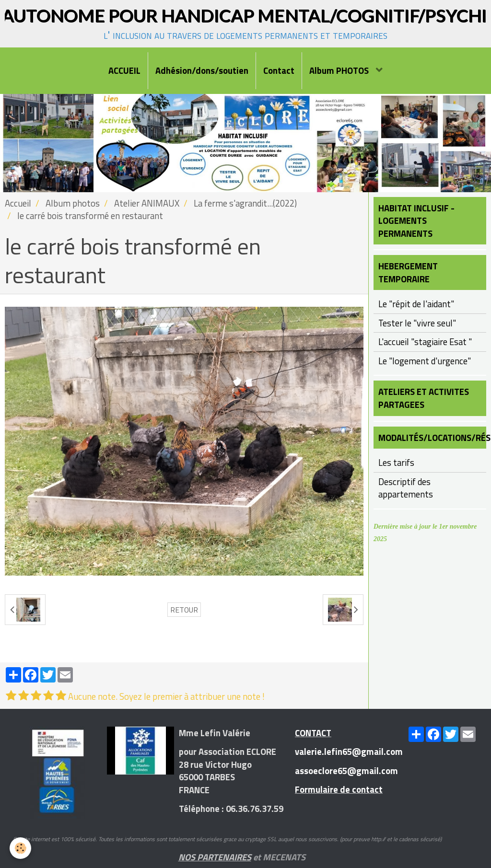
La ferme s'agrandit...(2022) (245, 203)
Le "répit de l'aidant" (416, 304)
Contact (279, 70)
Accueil (18, 203)
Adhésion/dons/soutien (202, 70)
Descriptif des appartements (406, 488)
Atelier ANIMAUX (147, 203)
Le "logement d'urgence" (425, 361)
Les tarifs (396, 463)
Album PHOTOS (340, 70)
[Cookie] (20, 848)
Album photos (73, 203)
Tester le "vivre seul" (417, 323)
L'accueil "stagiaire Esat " (425, 342)
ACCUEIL (124, 70)
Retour (184, 610)
